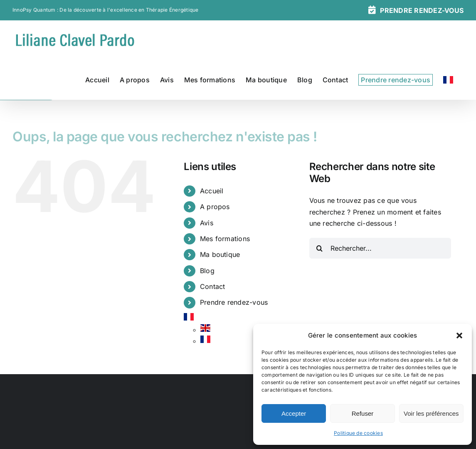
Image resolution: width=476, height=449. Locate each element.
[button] (459, 336)
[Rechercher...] (380, 248)
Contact (213, 286)
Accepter (294, 413)
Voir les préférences (431, 413)
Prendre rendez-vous (234, 302)
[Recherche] (320, 248)
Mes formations (225, 239)
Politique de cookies (358, 433)
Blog (207, 271)
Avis (207, 223)
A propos (215, 207)
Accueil (212, 191)
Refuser (363, 413)
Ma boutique (220, 254)
